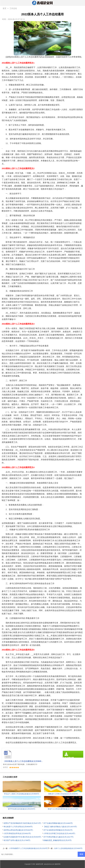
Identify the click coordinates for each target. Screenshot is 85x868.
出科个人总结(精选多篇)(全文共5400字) (68, 848)
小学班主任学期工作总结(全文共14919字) (59, 833)
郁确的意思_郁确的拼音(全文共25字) (57, 840)
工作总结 (13, 8)
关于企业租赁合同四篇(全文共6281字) (58, 830)
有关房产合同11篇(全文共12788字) (17, 840)
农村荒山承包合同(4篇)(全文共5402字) (18, 830)
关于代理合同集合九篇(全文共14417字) (58, 837)
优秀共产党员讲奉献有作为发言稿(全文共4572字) (22, 823)
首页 (4, 8)
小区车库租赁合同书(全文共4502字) (17, 833)
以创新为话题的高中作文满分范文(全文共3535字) (22, 837)
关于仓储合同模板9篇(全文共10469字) (58, 823)
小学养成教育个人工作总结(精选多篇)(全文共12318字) (28, 848)
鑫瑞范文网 (40, 864)
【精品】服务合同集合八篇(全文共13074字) (60, 827)
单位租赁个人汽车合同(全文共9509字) (18, 827)
